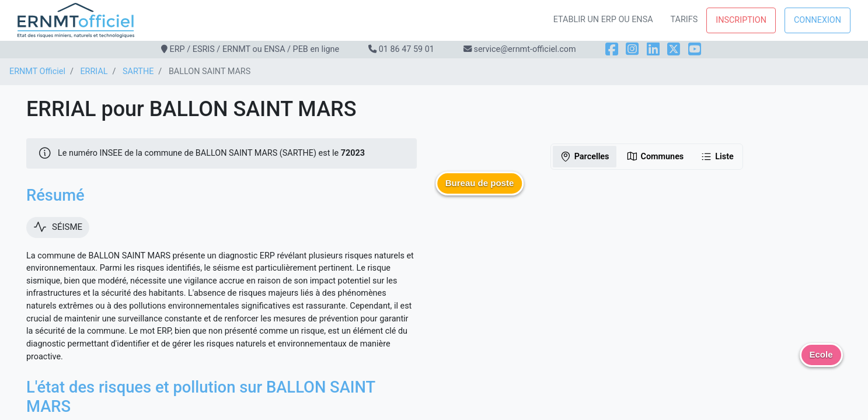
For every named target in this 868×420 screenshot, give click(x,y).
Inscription (741, 20)
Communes (655, 156)
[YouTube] (695, 49)
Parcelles (585, 156)
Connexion (818, 20)
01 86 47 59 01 (407, 49)
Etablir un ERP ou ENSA (603, 20)
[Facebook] (612, 49)
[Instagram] (632, 49)
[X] (674, 49)
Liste (717, 156)
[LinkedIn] (653, 49)
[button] (480, 192)
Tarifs (684, 20)
